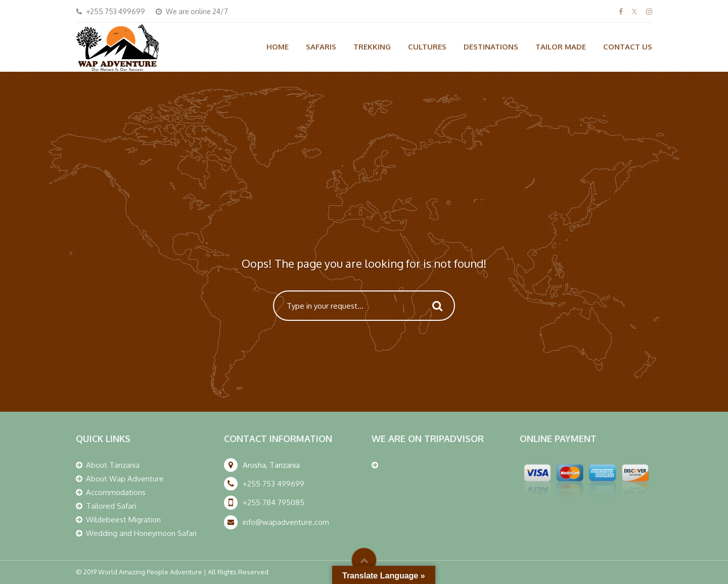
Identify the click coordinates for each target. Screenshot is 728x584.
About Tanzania (113, 465)
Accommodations (116, 492)
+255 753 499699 (274, 484)
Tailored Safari (111, 506)
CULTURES (427, 47)
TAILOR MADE (561, 47)
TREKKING (372, 47)
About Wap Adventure (125, 479)
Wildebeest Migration (123, 520)
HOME (278, 47)
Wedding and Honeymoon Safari (141, 533)
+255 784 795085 (274, 502)
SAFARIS (321, 47)
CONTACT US (628, 47)
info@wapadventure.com (286, 522)
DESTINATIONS (491, 47)
